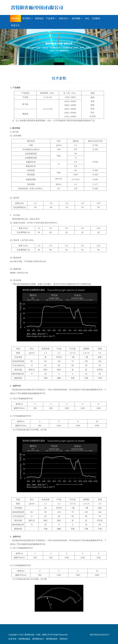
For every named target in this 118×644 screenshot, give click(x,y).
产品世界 (51, 17)
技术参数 (77, 17)
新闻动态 (39, 17)
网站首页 (15, 17)
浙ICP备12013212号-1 (100, 634)
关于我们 (27, 17)
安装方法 (64, 17)
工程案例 (96, 17)
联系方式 (15, 24)
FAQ (87, 17)
